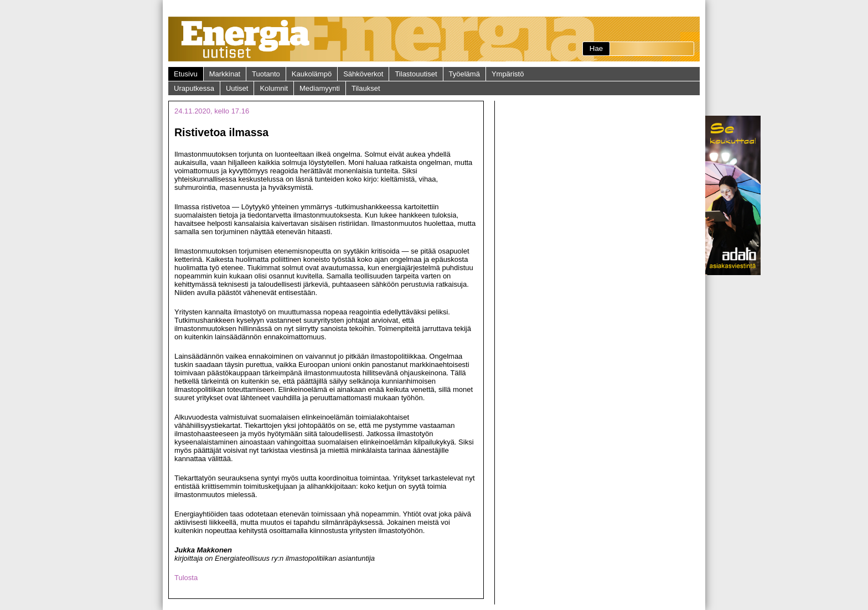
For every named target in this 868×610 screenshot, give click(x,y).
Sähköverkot (363, 74)
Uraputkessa (194, 88)
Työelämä (464, 74)
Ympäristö (508, 74)
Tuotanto (266, 74)
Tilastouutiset (416, 74)
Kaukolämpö (312, 74)
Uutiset (237, 88)
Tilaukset (366, 88)
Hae (596, 48)
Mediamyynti (320, 88)
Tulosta (186, 578)
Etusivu (186, 74)
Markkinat (225, 74)
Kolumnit (274, 88)
